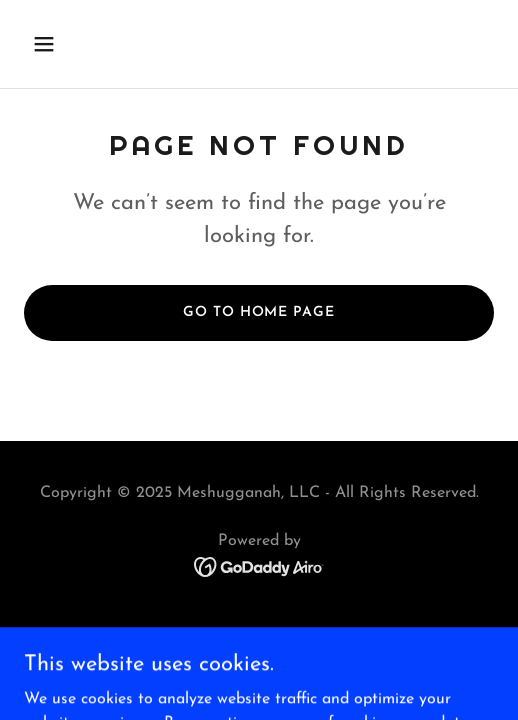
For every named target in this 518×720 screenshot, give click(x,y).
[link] (259, 566)
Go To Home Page (258, 312)
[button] (59, 44)
